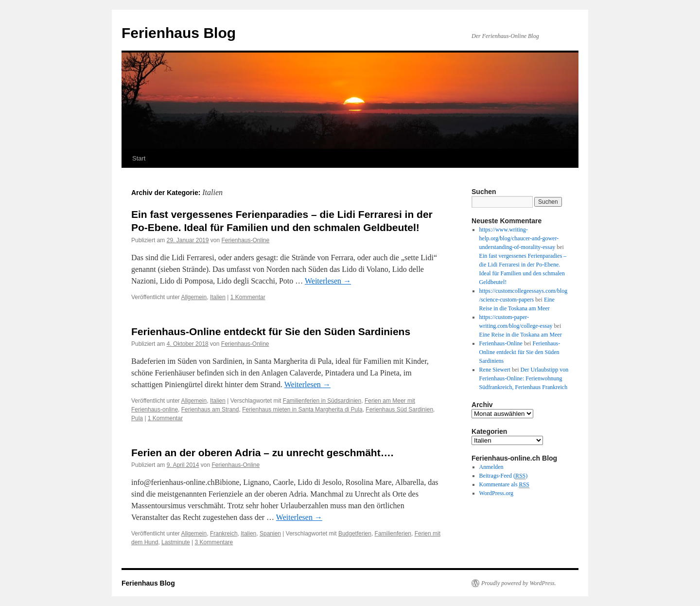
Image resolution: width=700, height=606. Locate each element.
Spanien (270, 534)
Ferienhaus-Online (246, 240)
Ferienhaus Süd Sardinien (399, 410)
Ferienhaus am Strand (210, 410)
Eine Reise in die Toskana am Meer (521, 335)
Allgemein (194, 297)
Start (139, 158)
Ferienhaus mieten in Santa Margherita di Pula (302, 410)
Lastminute (176, 542)
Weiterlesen (328, 281)
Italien (218, 297)
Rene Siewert (495, 370)
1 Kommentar (248, 297)
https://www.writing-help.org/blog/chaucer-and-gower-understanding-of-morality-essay (519, 238)
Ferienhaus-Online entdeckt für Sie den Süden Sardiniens (271, 331)
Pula (137, 418)
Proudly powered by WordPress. (519, 583)
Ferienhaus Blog (179, 33)
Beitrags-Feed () (504, 476)
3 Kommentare (214, 542)
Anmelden (491, 467)
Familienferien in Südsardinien (322, 401)
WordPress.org (496, 493)
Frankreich (224, 534)
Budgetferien (355, 534)
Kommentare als (504, 485)
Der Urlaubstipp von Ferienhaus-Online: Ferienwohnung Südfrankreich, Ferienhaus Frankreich (524, 378)
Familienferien (393, 534)
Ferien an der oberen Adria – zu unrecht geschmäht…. (262, 453)
